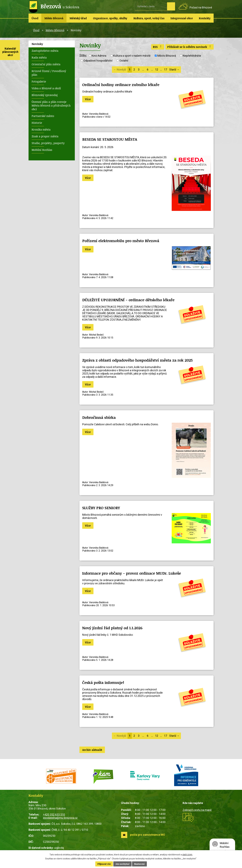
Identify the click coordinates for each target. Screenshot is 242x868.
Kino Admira (99, 56)
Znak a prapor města (45, 136)
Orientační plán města (46, 64)
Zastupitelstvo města (45, 51)
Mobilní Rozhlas (42, 150)
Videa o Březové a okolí (46, 88)
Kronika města (41, 129)
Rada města (39, 57)
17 (165, 69)
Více (88, 99)
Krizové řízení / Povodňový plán (49, 73)
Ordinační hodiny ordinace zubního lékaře (121, 85)
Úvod (35, 18)
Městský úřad (78, 18)
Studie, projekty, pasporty (48, 143)
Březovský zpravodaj (45, 95)
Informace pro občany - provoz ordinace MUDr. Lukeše (132, 573)
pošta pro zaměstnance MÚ (148, 835)
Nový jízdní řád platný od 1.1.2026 (112, 628)
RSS (158, 47)
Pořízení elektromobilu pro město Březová (121, 241)
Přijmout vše (104, 864)
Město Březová (54, 18)
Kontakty (205, 18)
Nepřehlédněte (192, 56)
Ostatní (124, 61)
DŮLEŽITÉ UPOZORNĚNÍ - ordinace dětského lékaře (128, 300)
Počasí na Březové (201, 7)
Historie (37, 123)
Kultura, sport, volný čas (149, 18)
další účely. (187, 855)
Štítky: (83, 55)
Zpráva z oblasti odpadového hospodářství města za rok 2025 (137, 360)
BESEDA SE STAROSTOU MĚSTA (110, 139)
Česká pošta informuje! (103, 682)
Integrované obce (182, 18)
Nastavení (139, 864)
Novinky (37, 44)
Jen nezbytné (122, 864)
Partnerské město (43, 116)
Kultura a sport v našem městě (132, 56)
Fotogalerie (39, 81)
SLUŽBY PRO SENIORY (101, 508)
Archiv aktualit (92, 750)
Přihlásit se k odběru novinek (190, 47)
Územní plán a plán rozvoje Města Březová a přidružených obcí (51, 105)
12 (157, 69)
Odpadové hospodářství (98, 61)
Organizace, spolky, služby (110, 18)
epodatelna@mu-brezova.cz (60, 818)
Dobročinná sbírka (99, 417)
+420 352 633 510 (54, 815)
